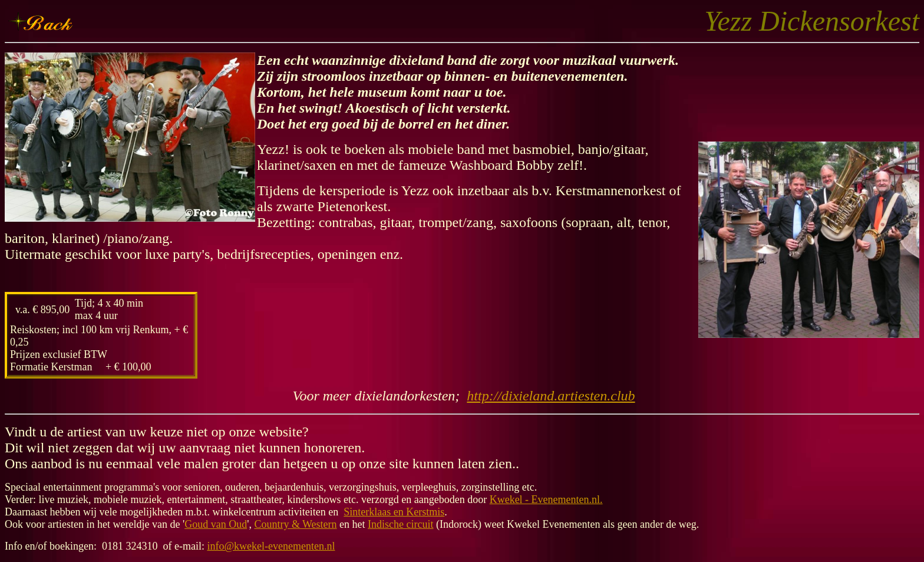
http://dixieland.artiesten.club (551, 396)
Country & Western (295, 524)
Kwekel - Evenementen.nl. (546, 499)
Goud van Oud (216, 524)
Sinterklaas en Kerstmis (394, 512)
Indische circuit (400, 524)
